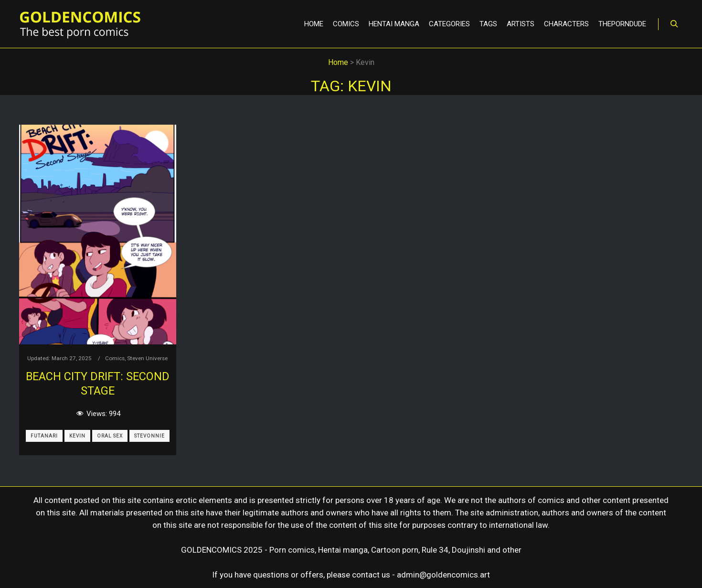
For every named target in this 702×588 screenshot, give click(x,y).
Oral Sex (110, 436)
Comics (115, 358)
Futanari (44, 436)
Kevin (77, 436)
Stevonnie (149, 436)
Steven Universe (147, 358)
